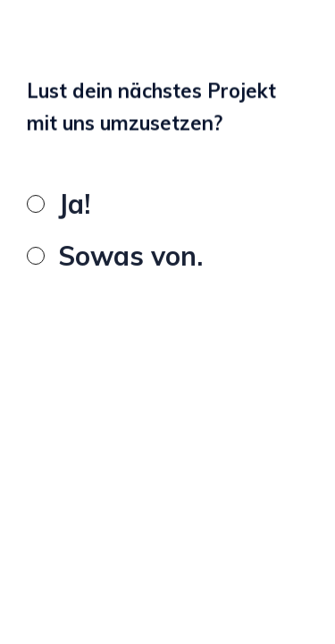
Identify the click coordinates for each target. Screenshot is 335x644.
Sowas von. (130, 258)
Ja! (74, 207)
